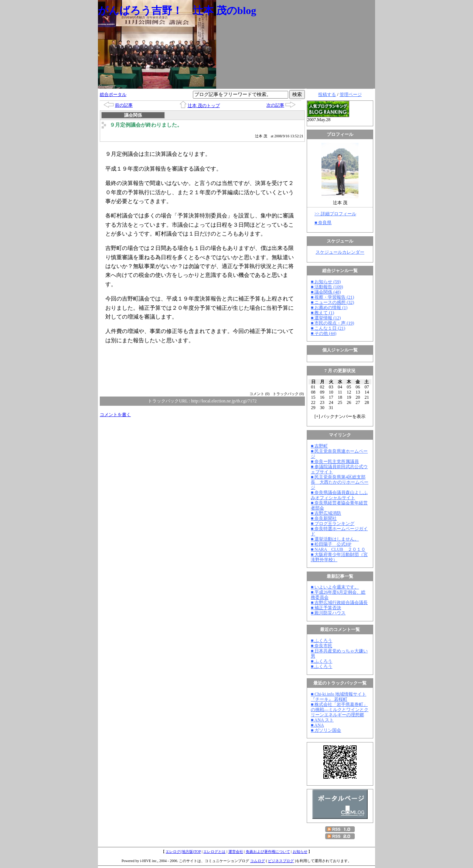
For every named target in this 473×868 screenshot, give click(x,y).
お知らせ (300, 852)
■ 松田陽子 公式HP (331, 544)
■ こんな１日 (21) (328, 328)
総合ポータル (113, 95)
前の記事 (124, 105)
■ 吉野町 (319, 446)
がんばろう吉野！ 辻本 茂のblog (177, 11)
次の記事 (275, 105)
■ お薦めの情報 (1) (329, 308)
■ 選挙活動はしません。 (335, 539)
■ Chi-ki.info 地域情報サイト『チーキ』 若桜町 (338, 697)
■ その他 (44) (324, 333)
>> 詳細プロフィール (335, 214)
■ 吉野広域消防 (326, 513)
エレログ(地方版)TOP (183, 852)
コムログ (258, 861)
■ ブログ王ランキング (333, 524)
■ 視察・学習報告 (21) (332, 297)
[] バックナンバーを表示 (340, 416)
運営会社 (236, 852)
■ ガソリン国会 (326, 730)
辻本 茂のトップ (204, 106)
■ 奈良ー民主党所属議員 (335, 462)
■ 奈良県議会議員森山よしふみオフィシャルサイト (339, 495)
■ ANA (317, 725)
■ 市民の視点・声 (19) (332, 323)
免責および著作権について (268, 852)
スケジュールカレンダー (340, 252)
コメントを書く (115, 415)
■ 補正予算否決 (326, 608)
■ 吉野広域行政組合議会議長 (339, 603)
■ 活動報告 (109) (327, 287)
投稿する (327, 95)
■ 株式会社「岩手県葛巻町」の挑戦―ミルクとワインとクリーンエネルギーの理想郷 (340, 710)
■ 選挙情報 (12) (326, 318)
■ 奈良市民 (321, 646)
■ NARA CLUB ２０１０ (338, 549)
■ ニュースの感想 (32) (332, 302)
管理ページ (351, 95)
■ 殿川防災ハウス (328, 613)
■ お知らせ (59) (326, 282)
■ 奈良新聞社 (324, 518)
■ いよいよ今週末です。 (335, 587)
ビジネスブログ (281, 861)
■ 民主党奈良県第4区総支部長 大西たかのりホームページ (340, 482)
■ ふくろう (321, 641)
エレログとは (214, 852)
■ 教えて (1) (322, 313)
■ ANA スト (322, 720)
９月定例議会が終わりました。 (146, 125)
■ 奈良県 (323, 223)
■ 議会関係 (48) (326, 292)
